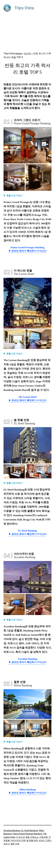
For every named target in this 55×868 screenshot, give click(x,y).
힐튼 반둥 (15, 844)
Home (19, 54)
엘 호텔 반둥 (32, 840)
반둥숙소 (34, 837)
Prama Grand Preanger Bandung (27, 834)
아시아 (28, 54)
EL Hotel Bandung (30, 831)
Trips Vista (24, 8)
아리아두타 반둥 (18, 840)
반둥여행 (44, 837)
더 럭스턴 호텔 (23, 837)
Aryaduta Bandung (12, 831)
